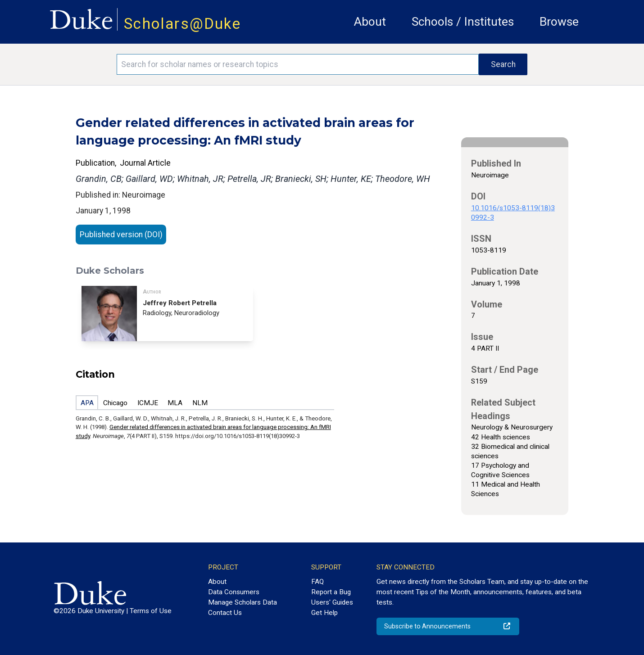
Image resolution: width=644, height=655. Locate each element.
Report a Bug (331, 592)
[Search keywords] (298, 64)
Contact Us (225, 613)
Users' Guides (332, 602)
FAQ (317, 582)
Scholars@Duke (182, 24)
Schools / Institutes (463, 22)
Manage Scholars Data (243, 602)
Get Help (324, 613)
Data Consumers (234, 592)
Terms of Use (151, 611)
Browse (559, 22)
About (370, 22)
